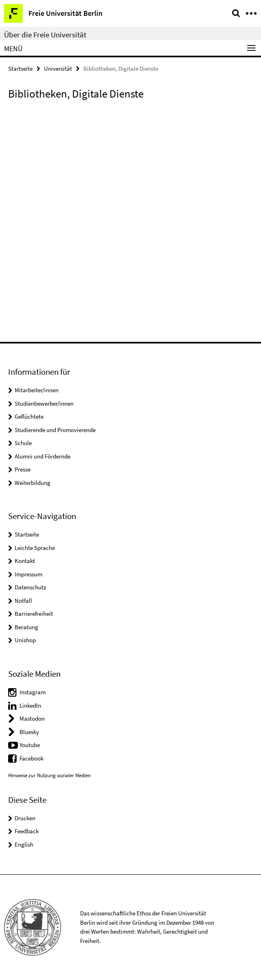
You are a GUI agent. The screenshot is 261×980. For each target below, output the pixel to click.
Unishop (25, 640)
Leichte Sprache (35, 548)
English (24, 844)
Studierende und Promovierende (55, 430)
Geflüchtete (29, 416)
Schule (23, 443)
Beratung (26, 627)
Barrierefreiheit (34, 614)
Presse (23, 469)
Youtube (30, 745)
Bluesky (29, 732)
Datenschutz (30, 587)
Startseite (20, 68)
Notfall (23, 601)
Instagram (33, 692)
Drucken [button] (25, 818)
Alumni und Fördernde (42, 456)
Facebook (32, 758)
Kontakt (25, 561)
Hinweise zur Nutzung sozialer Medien (49, 775)
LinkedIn (30, 705)
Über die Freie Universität (45, 35)
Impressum (28, 574)
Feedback (27, 831)
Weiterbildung (33, 483)
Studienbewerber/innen (44, 403)
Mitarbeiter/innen (37, 390)
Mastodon (32, 718)
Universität (58, 68)
